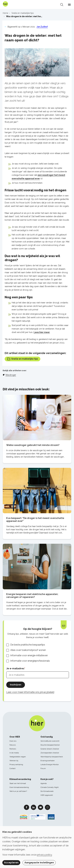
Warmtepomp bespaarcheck (52, 757)
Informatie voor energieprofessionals (30, 661)
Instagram (47, 807)
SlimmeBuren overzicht (50, 741)
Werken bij (14, 761)
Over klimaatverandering (19, 787)
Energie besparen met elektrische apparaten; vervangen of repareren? (32, 596)
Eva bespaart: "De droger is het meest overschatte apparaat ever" (35, 520)
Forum (43, 768)
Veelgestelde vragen (18, 757)
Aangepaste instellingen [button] (39, 863)
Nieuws (13, 745)
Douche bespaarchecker (50, 745)
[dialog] (37, 847)
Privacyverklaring (16, 765)
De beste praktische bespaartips (28, 645)
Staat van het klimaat (18, 783)
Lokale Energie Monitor (50, 765)
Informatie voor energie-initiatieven (29, 655)
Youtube (40, 807)
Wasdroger (11, 375)
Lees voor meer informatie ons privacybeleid (30, 692)
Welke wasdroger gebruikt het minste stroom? (33, 445)
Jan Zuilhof (42, 27)
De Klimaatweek (47, 791)
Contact (12, 768)
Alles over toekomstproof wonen (28, 650)
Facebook (27, 807)
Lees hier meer (42, 332)
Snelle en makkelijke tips (23, 359)
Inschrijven (16, 685)
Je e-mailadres (15, 668)
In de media (14, 753)
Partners (13, 749)
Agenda (44, 783)
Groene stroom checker (50, 749)
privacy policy (45, 855)
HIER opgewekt (47, 795)
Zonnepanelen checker (50, 753)
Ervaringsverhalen (48, 761)
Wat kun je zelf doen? (18, 791)
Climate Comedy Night (50, 787)
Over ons (13, 741)
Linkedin (34, 807)
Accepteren (11, 863)
